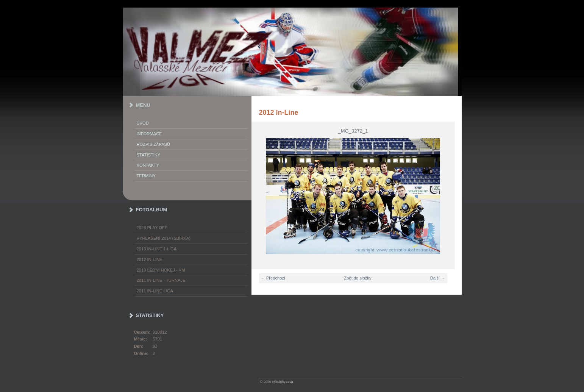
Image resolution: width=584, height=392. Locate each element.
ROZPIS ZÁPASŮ (154, 144)
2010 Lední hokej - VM (161, 270)
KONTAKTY (148, 165)
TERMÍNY (146, 176)
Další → (438, 278)
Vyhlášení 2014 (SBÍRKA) (164, 238)
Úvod (143, 123)
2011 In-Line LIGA (155, 291)
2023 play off (152, 228)
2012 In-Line (150, 259)
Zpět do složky (358, 278)
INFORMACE (149, 134)
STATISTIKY (148, 155)
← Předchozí (273, 278)
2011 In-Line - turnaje (161, 280)
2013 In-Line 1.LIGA (157, 249)
